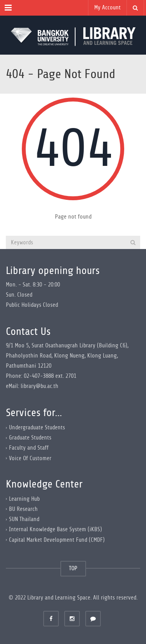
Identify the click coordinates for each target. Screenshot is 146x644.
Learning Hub (24, 499)
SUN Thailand (24, 519)
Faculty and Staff (29, 448)
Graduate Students (30, 438)
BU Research (23, 509)
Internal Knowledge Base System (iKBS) (55, 529)
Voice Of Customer (30, 458)
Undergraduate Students (37, 428)
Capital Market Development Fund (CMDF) (57, 540)
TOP (73, 568)
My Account (107, 8)
